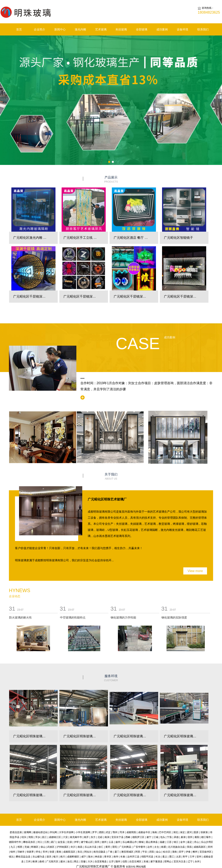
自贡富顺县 (101, 862)
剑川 (73, 847)
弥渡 (52, 852)
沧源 (69, 842)
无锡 (27, 847)
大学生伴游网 (66, 832)
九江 (13, 847)
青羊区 (108, 857)
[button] (109, 162)
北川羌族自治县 (176, 847)
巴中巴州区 (165, 832)
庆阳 (152, 852)
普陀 (115, 847)
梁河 (189, 832)
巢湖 (183, 837)
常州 (45, 852)
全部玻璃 (142, 29)
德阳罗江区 (138, 837)
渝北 (70, 862)
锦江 (176, 842)
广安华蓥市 (139, 847)
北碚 (100, 837)
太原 (178, 857)
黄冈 (108, 847)
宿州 (190, 837)
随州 (118, 862)
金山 (158, 852)
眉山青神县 (152, 842)
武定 (108, 832)
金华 (183, 842)
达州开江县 (133, 857)
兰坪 (192, 857)
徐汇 (101, 847)
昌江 (44, 837)
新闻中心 (60, 29)
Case (138, 344)
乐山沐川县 (91, 847)
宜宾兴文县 (180, 862)
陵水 (91, 857)
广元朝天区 (52, 862)
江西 (47, 842)
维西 (20, 847)
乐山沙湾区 (207, 842)
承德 (176, 837)
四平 (181, 852)
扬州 (118, 842)
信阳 (125, 862)
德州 (104, 842)
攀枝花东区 (29, 842)
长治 (158, 857)
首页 (19, 29)
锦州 (13, 852)
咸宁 (84, 857)
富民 (97, 842)
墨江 (172, 857)
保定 (183, 832)
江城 (156, 837)
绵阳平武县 (147, 857)
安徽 (83, 862)
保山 (43, 847)
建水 (63, 862)
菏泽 (122, 832)
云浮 (111, 862)
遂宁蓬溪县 (156, 862)
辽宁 (190, 862)
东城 (146, 862)
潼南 (174, 852)
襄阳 (197, 837)
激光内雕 (80, 29)
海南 (155, 832)
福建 (162, 842)
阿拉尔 (88, 852)
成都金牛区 (144, 832)
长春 (123, 857)
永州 (197, 862)
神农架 (98, 857)
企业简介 (39, 29)
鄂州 (115, 832)
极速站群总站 (41, 832)
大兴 (90, 862)
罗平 (95, 832)
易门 (53, 842)
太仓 (157, 847)
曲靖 (42, 862)
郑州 (210, 847)
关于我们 (111, 477)
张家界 (30, 852)
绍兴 (24, 837)
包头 (163, 837)
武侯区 (51, 847)
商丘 (76, 862)
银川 (56, 857)
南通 (163, 847)
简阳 (31, 837)
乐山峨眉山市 (130, 842)
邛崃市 (21, 852)
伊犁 (76, 842)
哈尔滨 (166, 852)
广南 (110, 852)
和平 (185, 857)
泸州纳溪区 (63, 847)
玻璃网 (28, 832)
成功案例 (162, 29)
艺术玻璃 (101, 29)
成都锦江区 (55, 837)
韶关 (49, 857)
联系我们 (203, 29)
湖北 (176, 832)
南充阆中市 (76, 837)
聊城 (141, 842)
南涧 (107, 837)
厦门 (117, 852)
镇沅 (11, 857)
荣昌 (189, 847)
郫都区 (35, 847)
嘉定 (190, 842)
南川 (63, 857)
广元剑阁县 (125, 847)
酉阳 (101, 832)
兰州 (28, 862)
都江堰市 (206, 837)
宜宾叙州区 (206, 852)
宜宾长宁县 (117, 837)
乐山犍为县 (38, 857)
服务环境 (111, 678)
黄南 (59, 852)
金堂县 (61, 842)
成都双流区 (69, 852)
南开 (86, 837)
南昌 (80, 847)
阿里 (138, 852)
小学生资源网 (83, 832)
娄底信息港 (16, 832)
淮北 (80, 852)
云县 (111, 842)
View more (195, 571)
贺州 (199, 857)
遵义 (165, 857)
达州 (150, 847)
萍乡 (38, 837)
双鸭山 (168, 862)
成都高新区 (200, 847)
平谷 (145, 852)
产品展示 (111, 180)
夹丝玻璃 (121, 29)
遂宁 (149, 837)
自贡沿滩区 (135, 862)
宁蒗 (169, 837)
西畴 (128, 837)
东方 (93, 837)
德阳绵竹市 (15, 842)
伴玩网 (53, 832)
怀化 (38, 852)
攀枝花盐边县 (23, 857)
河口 (40, 842)
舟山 (196, 842)
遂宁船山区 (87, 842)
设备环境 (183, 29)
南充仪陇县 (99, 852)
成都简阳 (131, 832)
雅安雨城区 (127, 852)
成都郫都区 (73, 857)
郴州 (195, 852)
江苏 (169, 842)
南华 (116, 857)
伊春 (188, 852)
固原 (196, 832)
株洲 (35, 862)
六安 (65, 837)
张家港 (204, 832)
